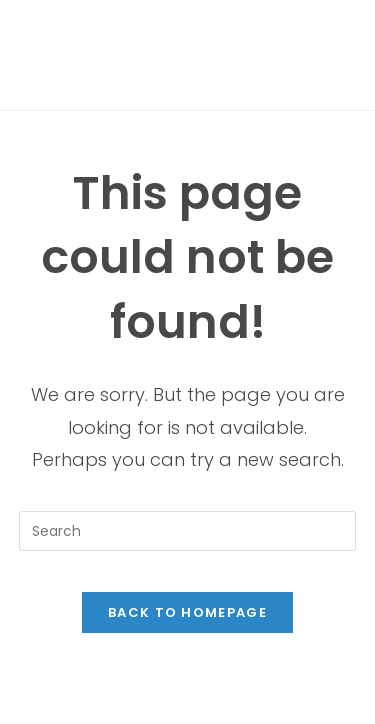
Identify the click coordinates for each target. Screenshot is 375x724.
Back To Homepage (187, 612)
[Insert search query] (188, 531)
